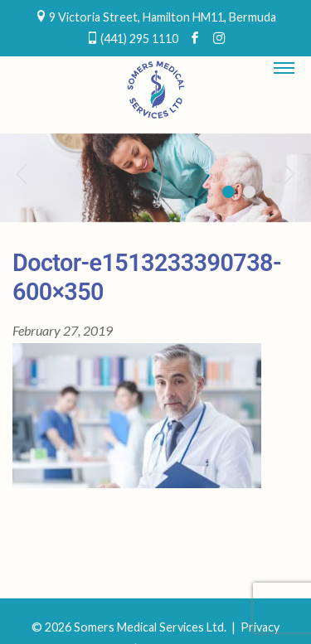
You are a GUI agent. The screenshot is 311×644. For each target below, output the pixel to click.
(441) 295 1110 (139, 39)
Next (290, 173)
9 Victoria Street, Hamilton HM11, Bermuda (163, 17)
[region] (155, 178)
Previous (21, 173)
